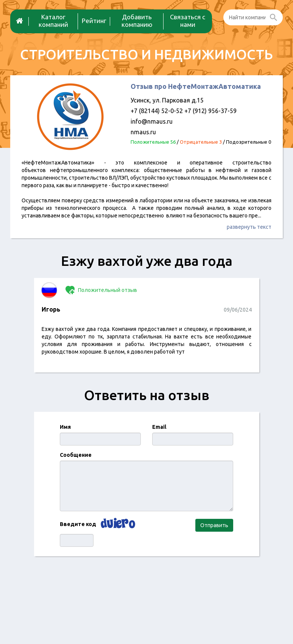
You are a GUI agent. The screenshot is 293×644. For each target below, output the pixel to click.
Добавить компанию (137, 21)
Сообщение (76, 455)
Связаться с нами (188, 21)
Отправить (214, 525)
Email (159, 427)
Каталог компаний (53, 21)
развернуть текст (249, 227)
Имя (65, 427)
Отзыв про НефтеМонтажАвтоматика (196, 86)
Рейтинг (94, 21)
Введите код (78, 524)
